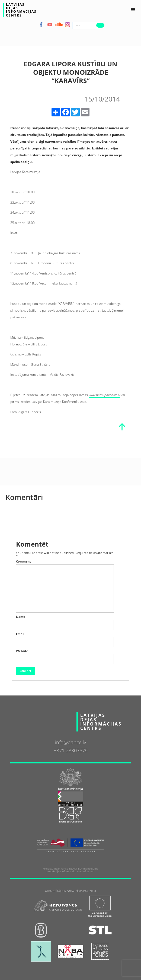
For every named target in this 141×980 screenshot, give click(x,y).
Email (20, 634)
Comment (23, 562)
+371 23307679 (71, 750)
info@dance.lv (70, 742)
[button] (133, 10)
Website (22, 651)
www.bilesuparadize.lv (104, 395)
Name (21, 617)
